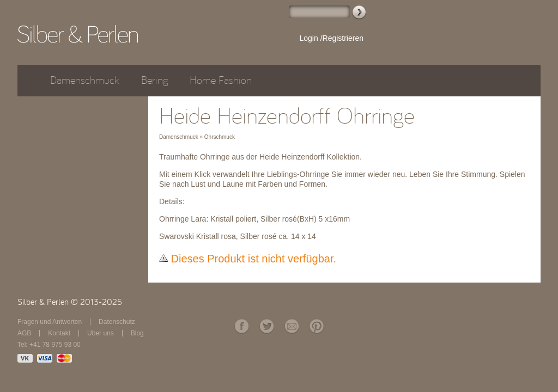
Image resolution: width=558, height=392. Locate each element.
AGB (24, 333)
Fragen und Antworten (50, 322)
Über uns (101, 333)
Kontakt (59, 333)
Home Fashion (221, 80)
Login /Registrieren (331, 38)
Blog (137, 333)
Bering (154, 80)
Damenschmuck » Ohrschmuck (197, 137)
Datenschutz (117, 322)
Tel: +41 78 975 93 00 (49, 345)
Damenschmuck (85, 80)
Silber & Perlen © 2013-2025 (70, 302)
